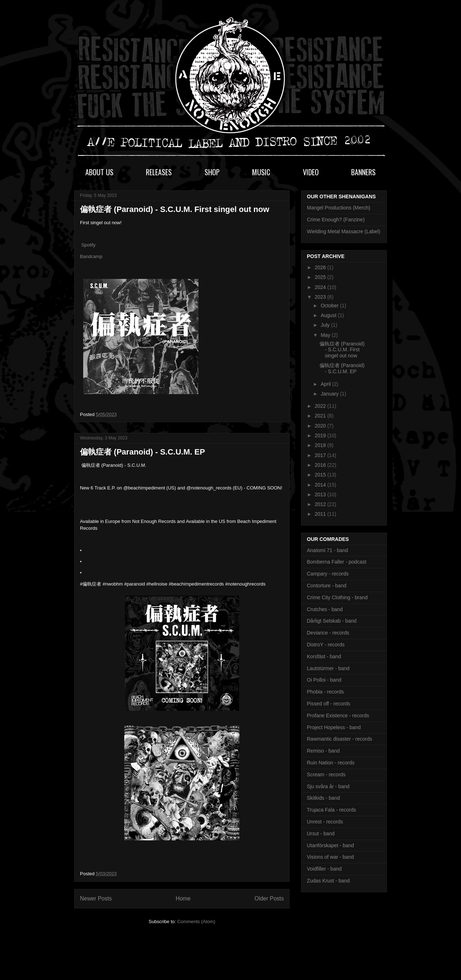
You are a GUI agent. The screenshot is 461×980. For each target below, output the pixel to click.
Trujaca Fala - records (331, 810)
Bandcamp (91, 256)
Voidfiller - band (324, 869)
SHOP (212, 172)
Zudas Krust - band (328, 881)
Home (183, 898)
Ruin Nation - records (331, 763)
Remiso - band (323, 751)
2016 (321, 465)
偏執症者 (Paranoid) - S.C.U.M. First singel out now (175, 209)
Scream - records (326, 774)
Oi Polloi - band (324, 680)
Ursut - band (321, 834)
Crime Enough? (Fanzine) (336, 220)
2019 (321, 435)
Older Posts (269, 898)
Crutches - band (325, 609)
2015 (321, 475)
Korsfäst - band (324, 656)
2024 (321, 287)
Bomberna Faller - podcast (337, 562)
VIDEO (311, 172)
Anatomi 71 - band (327, 550)
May (326, 335)
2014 (321, 485)
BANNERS (363, 172)
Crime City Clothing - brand (337, 597)
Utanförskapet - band (330, 845)
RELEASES (159, 172)
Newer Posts (96, 898)
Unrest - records (325, 822)
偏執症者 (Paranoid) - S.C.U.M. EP (142, 452)
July (326, 325)
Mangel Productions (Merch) (339, 208)
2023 (321, 297)
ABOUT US (99, 172)
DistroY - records (326, 645)
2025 (321, 277)
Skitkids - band (323, 798)
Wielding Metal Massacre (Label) (344, 231)
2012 (321, 504)
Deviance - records (328, 633)
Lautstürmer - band (328, 668)
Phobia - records (325, 692)
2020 (321, 426)
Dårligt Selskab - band (332, 621)
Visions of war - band (330, 857)
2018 (321, 445)
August (329, 315)
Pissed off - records (328, 704)
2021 (321, 416)
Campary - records (328, 574)
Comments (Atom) (196, 922)
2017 (321, 455)
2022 (321, 406)
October (330, 306)
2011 (321, 514)
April (326, 384)
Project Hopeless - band (334, 727)
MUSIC (261, 172)
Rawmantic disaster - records (339, 739)
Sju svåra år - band (328, 786)
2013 (321, 494)
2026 (321, 267)
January (330, 394)
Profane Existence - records (338, 715)
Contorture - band (327, 586)
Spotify (89, 245)
